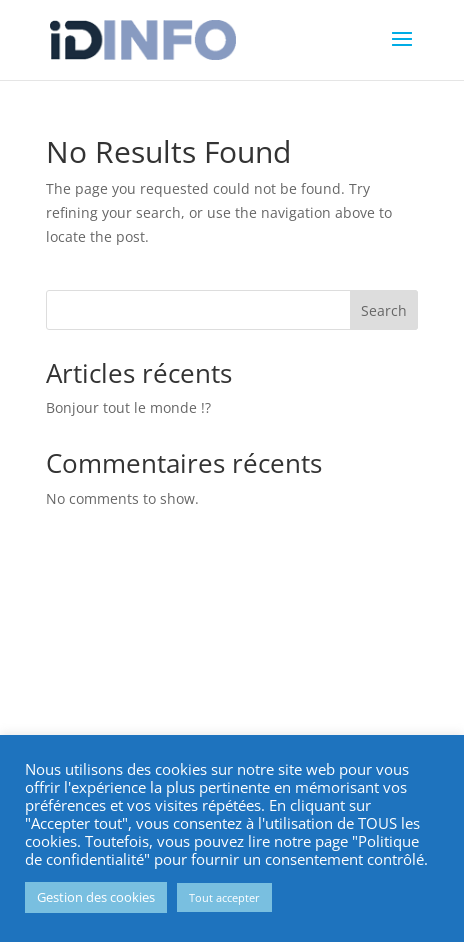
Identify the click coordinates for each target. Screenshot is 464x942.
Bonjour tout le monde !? (128, 407)
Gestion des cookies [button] (96, 897)
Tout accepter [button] (224, 897)
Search (384, 310)
